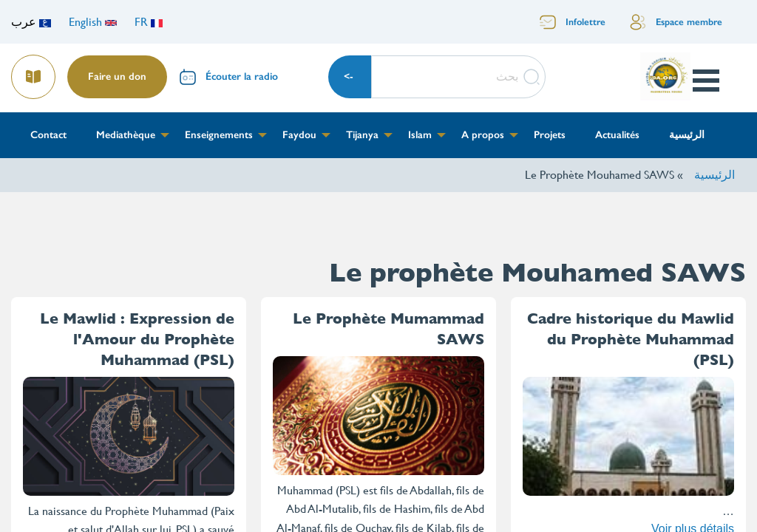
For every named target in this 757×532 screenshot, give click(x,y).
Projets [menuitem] (550, 135)
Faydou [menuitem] (299, 135)
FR (149, 22)
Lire (34, 72)
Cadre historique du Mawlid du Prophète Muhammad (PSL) (631, 340)
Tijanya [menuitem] (362, 135)
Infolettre (585, 22)
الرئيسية (714, 175)
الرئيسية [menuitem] (687, 135)
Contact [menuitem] (48, 135)
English (93, 22)
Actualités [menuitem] (617, 135)
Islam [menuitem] (420, 135)
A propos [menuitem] (483, 135)
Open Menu (705, 81)
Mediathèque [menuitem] (126, 135)
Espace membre (689, 22)
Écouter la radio (242, 76)
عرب (31, 22)
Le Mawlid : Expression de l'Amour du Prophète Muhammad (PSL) (137, 340)
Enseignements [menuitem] (219, 135)
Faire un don (117, 76)
